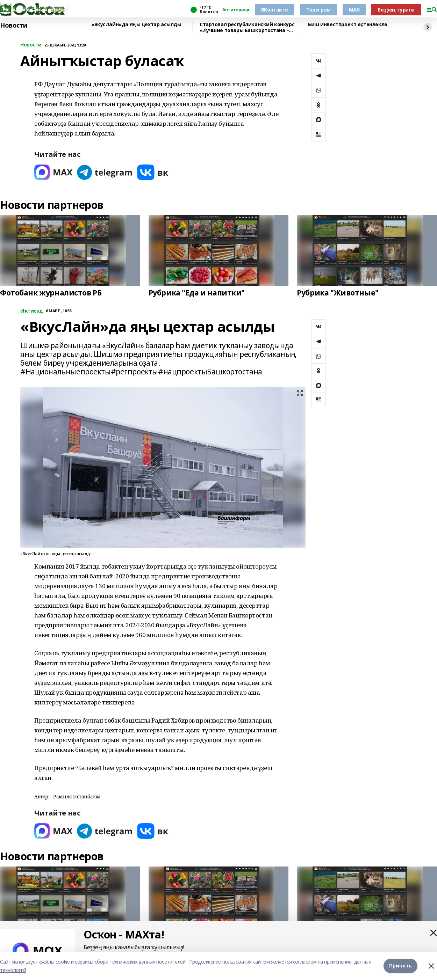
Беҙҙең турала (396, 10)
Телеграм (318, 10)
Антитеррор (236, 10)
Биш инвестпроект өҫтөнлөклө (348, 25)
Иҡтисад (32, 311)
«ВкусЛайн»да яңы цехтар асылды (136, 25)
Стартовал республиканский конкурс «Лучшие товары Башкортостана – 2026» (247, 27)
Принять (400, 966)
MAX (354, 10)
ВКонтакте (275, 10)
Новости (14, 25)
